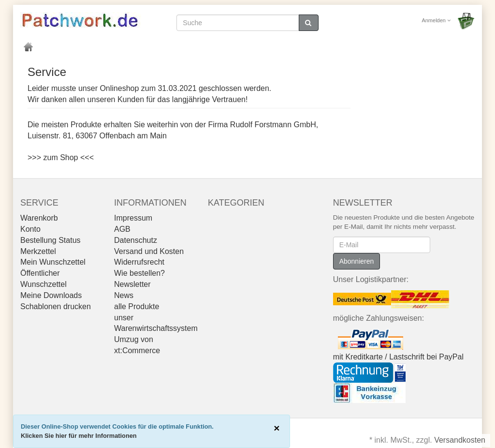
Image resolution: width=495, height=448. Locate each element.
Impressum (133, 218)
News (124, 295)
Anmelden (436, 20)
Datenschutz (136, 240)
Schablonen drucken (56, 306)
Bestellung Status (51, 240)
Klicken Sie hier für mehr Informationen (79, 436)
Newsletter (132, 284)
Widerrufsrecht (139, 262)
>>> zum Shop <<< (61, 157)
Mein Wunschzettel (53, 262)
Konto (30, 229)
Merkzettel (38, 251)
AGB (122, 229)
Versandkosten (460, 440)
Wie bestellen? (139, 273)
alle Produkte (137, 306)
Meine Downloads (51, 295)
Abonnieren (357, 261)
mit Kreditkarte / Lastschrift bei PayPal (398, 357)
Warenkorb (39, 218)
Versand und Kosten (149, 251)
